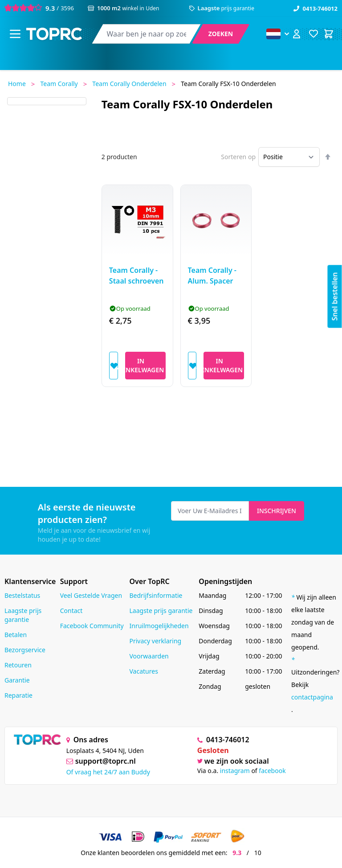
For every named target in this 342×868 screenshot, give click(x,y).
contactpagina (312, 697)
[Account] (297, 34)
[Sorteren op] (289, 157)
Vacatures (143, 671)
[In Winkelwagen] (145, 366)
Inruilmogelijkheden (159, 626)
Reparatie (18, 695)
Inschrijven (277, 511)
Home (17, 84)
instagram (235, 771)
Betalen (16, 635)
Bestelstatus (22, 595)
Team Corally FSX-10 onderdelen (228, 84)
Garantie (17, 680)
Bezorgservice (25, 650)
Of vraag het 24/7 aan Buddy (108, 772)
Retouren (18, 665)
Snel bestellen (335, 297)
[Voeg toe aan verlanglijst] (114, 366)
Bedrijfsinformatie (156, 595)
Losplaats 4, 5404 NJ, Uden (105, 751)
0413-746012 (316, 8)
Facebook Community (92, 626)
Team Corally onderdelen (129, 84)
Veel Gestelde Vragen (91, 595)
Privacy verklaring (155, 641)
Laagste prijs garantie (23, 615)
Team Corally (59, 84)
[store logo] (54, 34)
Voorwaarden (149, 656)
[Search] (221, 34)
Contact (71, 611)
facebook (272, 771)
